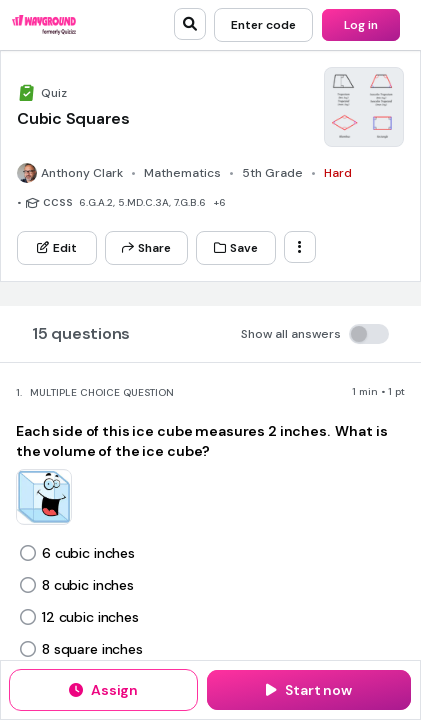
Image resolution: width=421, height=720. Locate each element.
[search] (190, 24)
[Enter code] (263, 25)
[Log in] (361, 25)
